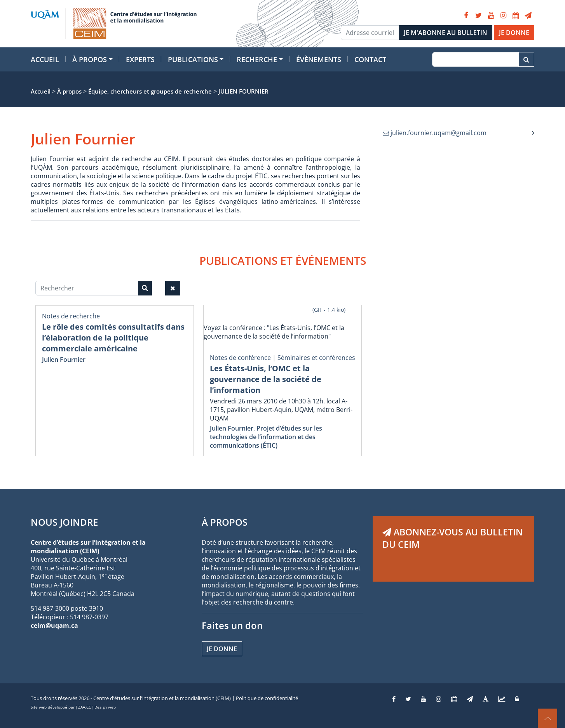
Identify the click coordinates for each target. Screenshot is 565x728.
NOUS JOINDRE (64, 522)
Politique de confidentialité (267, 698)
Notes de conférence (240, 358)
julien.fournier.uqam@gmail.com (435, 133)
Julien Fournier (64, 360)
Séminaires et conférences (316, 358)
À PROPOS (225, 522)
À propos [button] (90, 59)
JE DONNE (514, 33)
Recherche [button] (257, 59)
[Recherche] (475, 59)
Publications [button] (193, 59)
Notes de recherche (71, 316)
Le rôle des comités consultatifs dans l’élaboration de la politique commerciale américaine (113, 338)
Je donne (222, 649)
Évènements (319, 59)
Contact (370, 59)
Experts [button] (140, 59)
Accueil (45, 59)
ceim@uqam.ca (54, 625)
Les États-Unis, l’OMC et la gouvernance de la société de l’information (266, 379)
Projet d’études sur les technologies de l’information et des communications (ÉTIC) (266, 437)
